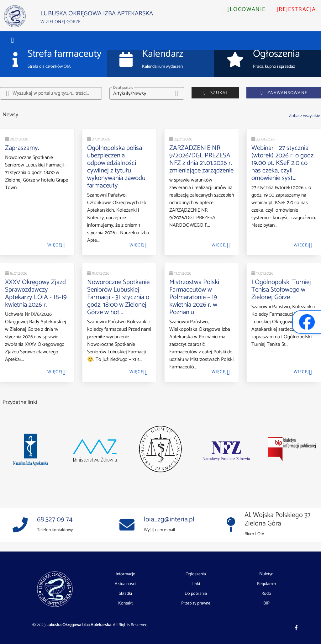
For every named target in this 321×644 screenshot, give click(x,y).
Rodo (266, 594)
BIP (266, 603)
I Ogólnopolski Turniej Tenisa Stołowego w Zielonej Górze (281, 290)
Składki (125, 594)
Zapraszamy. (22, 148)
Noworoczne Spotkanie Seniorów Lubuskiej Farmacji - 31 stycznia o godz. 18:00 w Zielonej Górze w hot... (118, 297)
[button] (13, 40)
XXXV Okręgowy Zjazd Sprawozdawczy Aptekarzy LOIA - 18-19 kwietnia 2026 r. (36, 293)
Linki (196, 584)
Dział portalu (123, 88)
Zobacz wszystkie (305, 116)
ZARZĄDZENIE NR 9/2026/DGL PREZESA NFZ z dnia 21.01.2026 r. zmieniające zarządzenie (201, 159)
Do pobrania (196, 594)
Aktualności (125, 584)
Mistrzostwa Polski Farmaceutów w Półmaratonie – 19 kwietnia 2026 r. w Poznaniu (194, 297)
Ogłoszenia (196, 574)
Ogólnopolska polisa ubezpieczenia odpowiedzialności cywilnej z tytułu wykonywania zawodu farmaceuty (116, 167)
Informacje (125, 574)
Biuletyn (266, 574)
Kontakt (125, 603)
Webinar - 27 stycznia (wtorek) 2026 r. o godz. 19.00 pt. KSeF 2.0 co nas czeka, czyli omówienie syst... (283, 163)
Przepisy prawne (196, 603)
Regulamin (266, 584)
